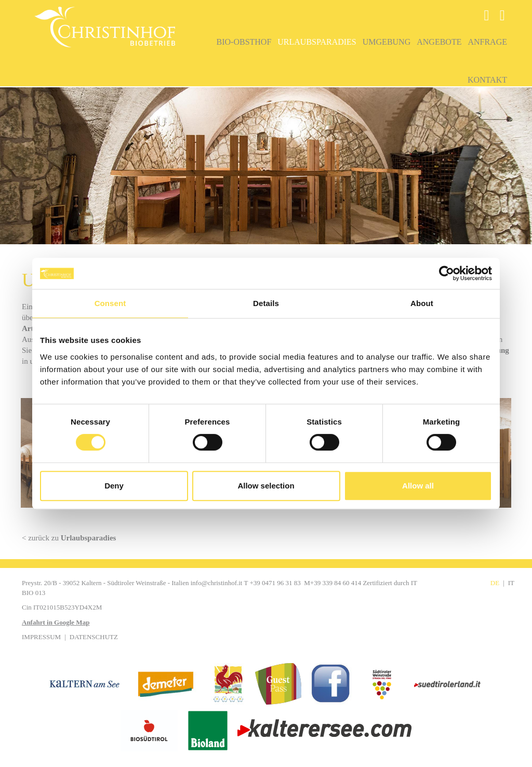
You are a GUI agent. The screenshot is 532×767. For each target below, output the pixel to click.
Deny (114, 486)
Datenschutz (94, 637)
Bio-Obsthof (244, 42)
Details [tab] (266, 303)
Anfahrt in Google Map (56, 622)
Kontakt (487, 80)
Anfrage (487, 42)
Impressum (41, 637)
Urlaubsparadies (317, 42)
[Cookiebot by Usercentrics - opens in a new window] (447, 273)
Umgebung (387, 42)
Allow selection (266, 486)
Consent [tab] (110, 303)
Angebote (439, 42)
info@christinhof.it (217, 583)
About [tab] (422, 303)
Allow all (418, 486)
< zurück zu (69, 538)
